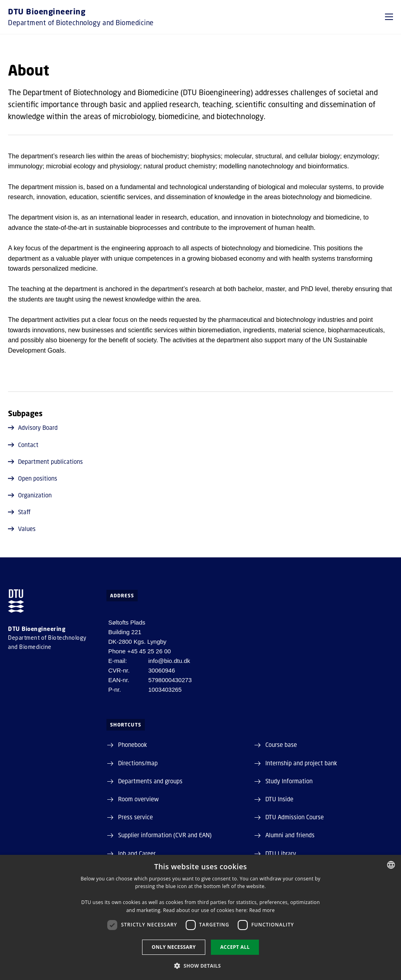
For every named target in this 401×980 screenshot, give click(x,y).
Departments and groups (150, 781)
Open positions (33, 478)
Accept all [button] (235, 947)
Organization (30, 495)
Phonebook (132, 744)
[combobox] (391, 865)
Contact (23, 445)
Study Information (289, 781)
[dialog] (200, 917)
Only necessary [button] (174, 947)
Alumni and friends (290, 835)
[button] (389, 17)
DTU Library (281, 853)
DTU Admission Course (295, 817)
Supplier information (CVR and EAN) (165, 835)
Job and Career (137, 853)
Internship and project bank (301, 763)
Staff (19, 512)
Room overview (138, 799)
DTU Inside (279, 799)
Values (22, 529)
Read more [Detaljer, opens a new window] (262, 910)
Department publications (45, 461)
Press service (135, 817)
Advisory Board (33, 427)
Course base (281, 744)
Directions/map (138, 763)
